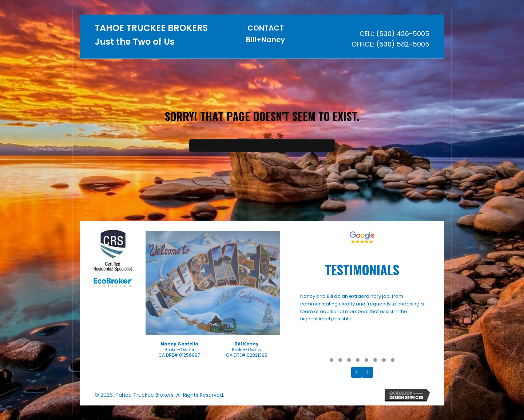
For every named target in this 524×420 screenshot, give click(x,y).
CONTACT (266, 28)
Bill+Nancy (265, 40)
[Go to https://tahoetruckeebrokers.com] (152, 37)
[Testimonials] (362, 323)
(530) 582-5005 (403, 44)
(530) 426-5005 (403, 34)
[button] (332, 360)
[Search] (262, 146)
